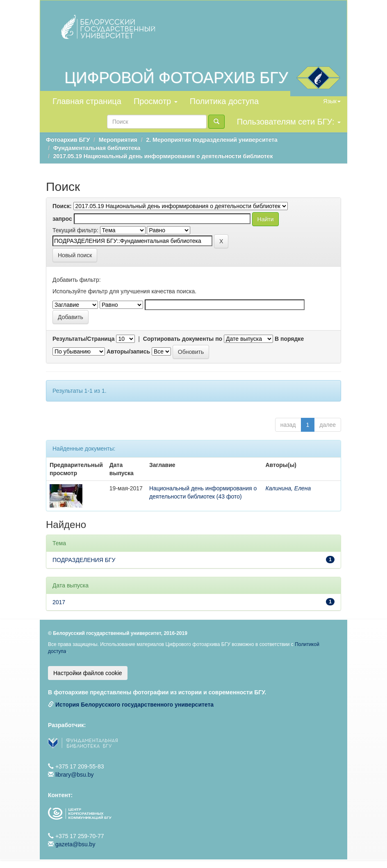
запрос (62, 219)
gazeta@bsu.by (75, 844)
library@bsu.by (75, 775)
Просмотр (156, 101)
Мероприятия (118, 140)
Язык (332, 101)
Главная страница (87, 101)
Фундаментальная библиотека (97, 148)
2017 (59, 602)
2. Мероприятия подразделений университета (212, 140)
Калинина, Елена (288, 488)
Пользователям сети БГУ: (289, 122)
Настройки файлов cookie (88, 673)
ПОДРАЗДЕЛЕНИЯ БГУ (84, 560)
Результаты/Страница (84, 339)
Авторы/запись (128, 351)
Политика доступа (224, 101)
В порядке (289, 339)
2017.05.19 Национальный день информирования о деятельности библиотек (163, 156)
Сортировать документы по (183, 339)
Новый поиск (75, 255)
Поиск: (62, 206)
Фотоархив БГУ (68, 140)
